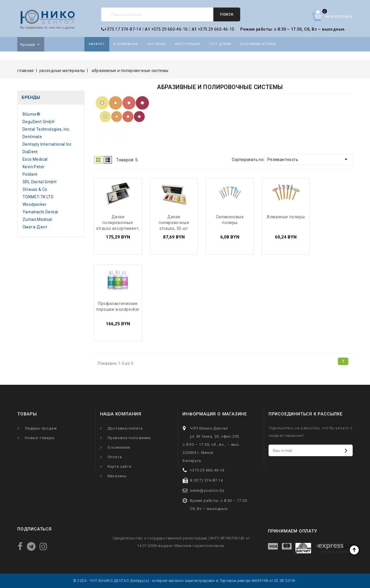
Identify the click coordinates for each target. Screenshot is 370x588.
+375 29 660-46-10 (216, 29)
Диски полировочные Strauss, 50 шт (174, 223)
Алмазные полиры (286, 217)
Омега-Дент (35, 227)
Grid (98, 160)
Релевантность (308, 159)
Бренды (31, 97)
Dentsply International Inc (47, 144)
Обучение (157, 44)
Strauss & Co (35, 189)
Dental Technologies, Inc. (46, 129)
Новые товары (40, 438)
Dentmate (32, 137)
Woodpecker (35, 204)
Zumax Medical (37, 219)
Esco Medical (35, 159)
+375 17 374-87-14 (121, 29)
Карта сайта (120, 466)
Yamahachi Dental (40, 212)
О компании (126, 44)
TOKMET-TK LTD (38, 197)
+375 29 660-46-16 (170, 29)
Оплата (115, 457)
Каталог (97, 44)
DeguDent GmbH (38, 122)
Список (108, 160)
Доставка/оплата (258, 44)
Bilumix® (31, 114)
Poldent (30, 174)
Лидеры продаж (41, 428)
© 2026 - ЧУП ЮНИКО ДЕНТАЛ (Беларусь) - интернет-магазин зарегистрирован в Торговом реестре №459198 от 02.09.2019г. (185, 581)
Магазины (117, 476)
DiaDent (30, 152)
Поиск (227, 14)
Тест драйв (220, 44)
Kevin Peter (34, 167)
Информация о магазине (215, 414)
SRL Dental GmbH (39, 182)
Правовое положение (129, 438)
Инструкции (187, 44)
